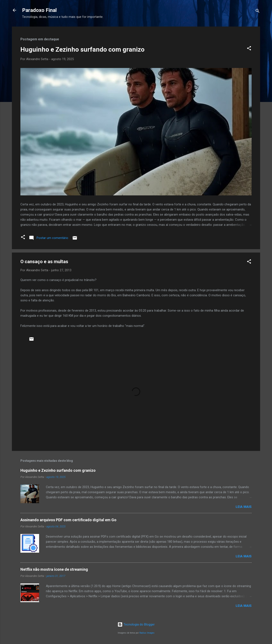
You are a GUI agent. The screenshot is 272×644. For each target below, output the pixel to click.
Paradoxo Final (39, 10)
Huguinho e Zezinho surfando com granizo (82, 49)
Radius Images (147, 633)
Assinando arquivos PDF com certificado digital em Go (68, 520)
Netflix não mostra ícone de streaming (54, 569)
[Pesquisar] (258, 12)
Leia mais (244, 507)
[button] (249, 49)
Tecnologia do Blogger (136, 624)
